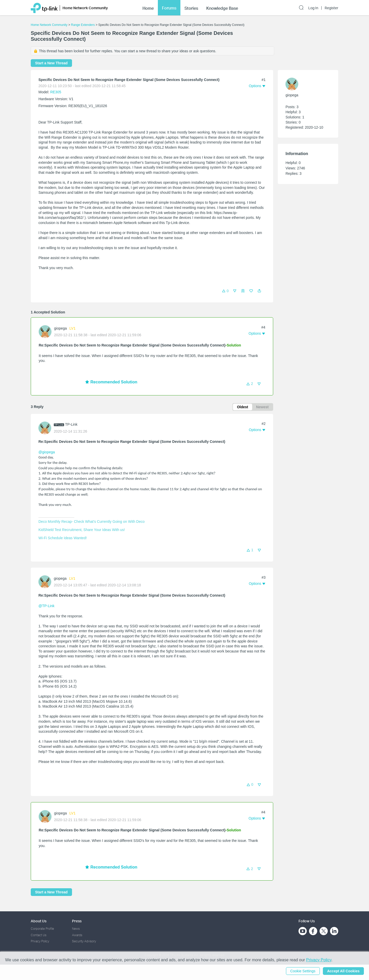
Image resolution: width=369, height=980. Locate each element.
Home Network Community (49, 25)
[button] (259, 291)
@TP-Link (46, 606)
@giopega (47, 452)
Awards (77, 935)
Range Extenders (83, 25)
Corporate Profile (42, 929)
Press (77, 921)
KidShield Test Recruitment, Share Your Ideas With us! (82, 530)
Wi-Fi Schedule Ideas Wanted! (63, 538)
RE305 (56, 92)
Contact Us (39, 935)
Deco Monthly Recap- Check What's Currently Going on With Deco (91, 522)
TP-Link (71, 424)
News (76, 929)
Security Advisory (84, 941)
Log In (313, 8)
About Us (39, 921)
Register (331, 8)
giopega (60, 328)
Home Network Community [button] (85, 8)
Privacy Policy (40, 941)
